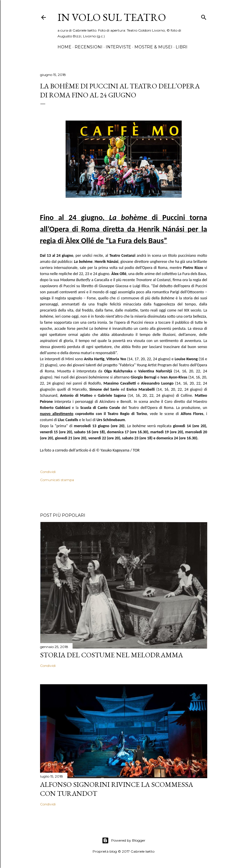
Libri (182, 47)
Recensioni (89, 47)
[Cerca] (204, 16)
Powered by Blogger (124, 840)
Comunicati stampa (57, 480)
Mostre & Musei (153, 47)
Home (64, 47)
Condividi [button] (48, 472)
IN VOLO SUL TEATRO (112, 17)
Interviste (118, 47)
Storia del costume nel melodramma (111, 655)
